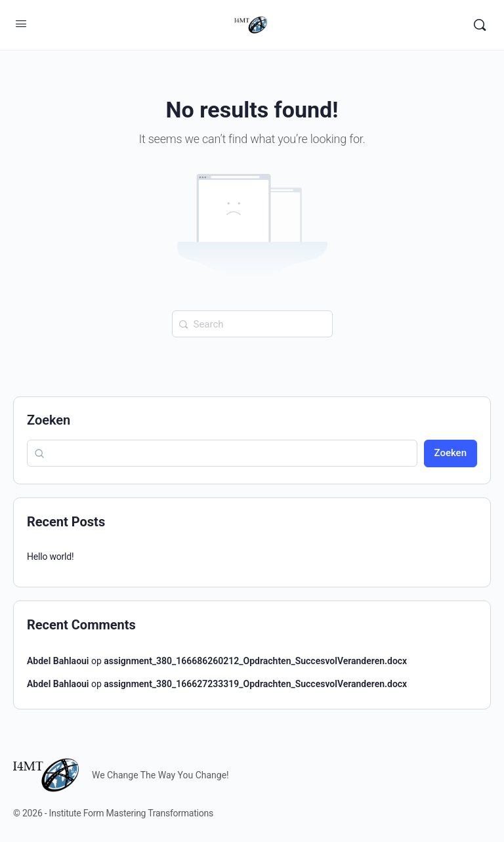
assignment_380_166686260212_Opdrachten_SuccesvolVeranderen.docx (255, 661)
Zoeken (49, 420)
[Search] (480, 25)
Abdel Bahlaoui (58, 661)
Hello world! (50, 557)
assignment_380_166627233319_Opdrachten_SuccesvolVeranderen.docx (255, 684)
